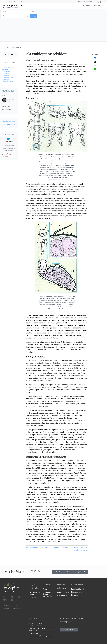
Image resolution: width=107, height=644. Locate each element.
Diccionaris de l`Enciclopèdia (35, 593)
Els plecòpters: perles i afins (37, 548)
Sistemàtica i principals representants (8, 80)
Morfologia (8, 71)
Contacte (16, 2)
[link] (9, 55)
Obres (96, 5)
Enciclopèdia (34, 597)
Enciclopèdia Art (64, 592)
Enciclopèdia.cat (78, 589)
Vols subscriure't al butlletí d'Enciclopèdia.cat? (70, 572)
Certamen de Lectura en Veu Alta (48, 594)
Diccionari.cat (88, 2)
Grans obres (62, 595)
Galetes (15, 606)
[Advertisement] (80, 25)
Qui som (5, 2)
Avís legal (6, 606)
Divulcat (80, 2)
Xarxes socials (17, 608)
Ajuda (23, 2)
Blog (10, 2)
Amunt (57, 548)
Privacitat (6, 608)
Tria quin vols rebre (69, 630)
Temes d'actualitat (86, 5)
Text (45, 589)
